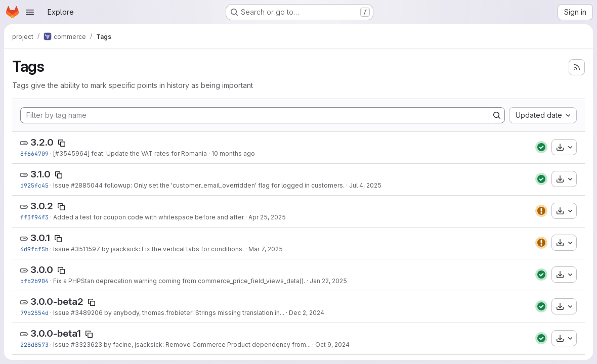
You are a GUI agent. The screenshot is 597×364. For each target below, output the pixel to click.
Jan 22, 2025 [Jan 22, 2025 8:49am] (328, 281)
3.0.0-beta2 (57, 302)
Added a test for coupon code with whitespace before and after (148, 217)
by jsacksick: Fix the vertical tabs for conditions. (172, 249)
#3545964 (71, 153)
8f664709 (34, 153)
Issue (62, 185)
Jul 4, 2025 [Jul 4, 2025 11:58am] (365, 185)
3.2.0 (42, 142)
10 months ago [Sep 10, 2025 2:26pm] (233, 153)
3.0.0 (42, 270)
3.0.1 (40, 238)
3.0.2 (42, 206)
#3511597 (86, 249)
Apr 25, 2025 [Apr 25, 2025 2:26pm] (267, 217)
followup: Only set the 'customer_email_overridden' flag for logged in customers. (224, 185)
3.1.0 (40, 174)
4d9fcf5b (34, 249)
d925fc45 (34, 185)
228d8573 (34, 345)
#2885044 (87, 185)
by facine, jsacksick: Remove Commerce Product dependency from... (206, 345)
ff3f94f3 (34, 217)
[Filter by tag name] (255, 115)
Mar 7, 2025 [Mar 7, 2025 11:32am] (266, 249)
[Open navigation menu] (30, 12)
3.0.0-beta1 (56, 333)
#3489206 (87, 313)
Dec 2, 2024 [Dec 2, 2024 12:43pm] (307, 313)
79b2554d (34, 313)
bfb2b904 (34, 281)
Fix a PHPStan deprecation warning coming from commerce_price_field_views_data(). (179, 281)
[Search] (497, 115)
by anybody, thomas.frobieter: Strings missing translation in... (194, 313)
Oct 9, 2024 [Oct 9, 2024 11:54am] (332, 345)
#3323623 (87, 345)
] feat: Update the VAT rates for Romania (147, 153)
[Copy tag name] (62, 143)
